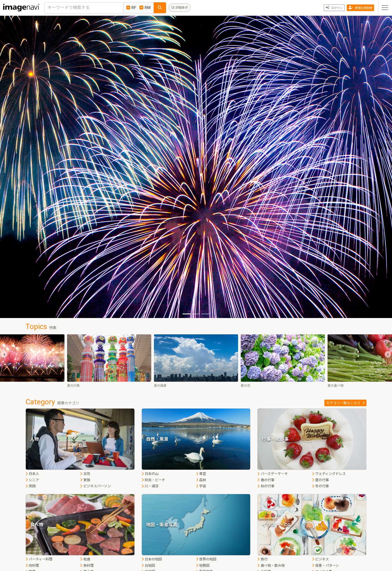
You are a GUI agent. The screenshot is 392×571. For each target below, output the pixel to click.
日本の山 (150, 474)
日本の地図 (152, 559)
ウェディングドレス (329, 474)
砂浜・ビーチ (153, 480)
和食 (85, 559)
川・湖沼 (150, 486)
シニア (32, 480)
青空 (201, 474)
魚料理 (87, 566)
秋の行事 (266, 486)
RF (131, 8)
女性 (85, 474)
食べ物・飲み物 (271, 566)
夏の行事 (320, 480)
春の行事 (266, 480)
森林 (201, 480)
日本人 (32, 474)
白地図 (148, 566)
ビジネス (320, 559)
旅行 (262, 559)
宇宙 (201, 486)
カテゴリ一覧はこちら (345, 403)
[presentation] (4, 354)
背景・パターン (325, 566)
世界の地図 (206, 559)
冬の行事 (320, 486)
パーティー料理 (39, 559)
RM (145, 8)
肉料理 (32, 566)
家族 (85, 480)
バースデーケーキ (272, 474)
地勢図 (203, 566)
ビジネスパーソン (95, 486)
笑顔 (31, 486)
